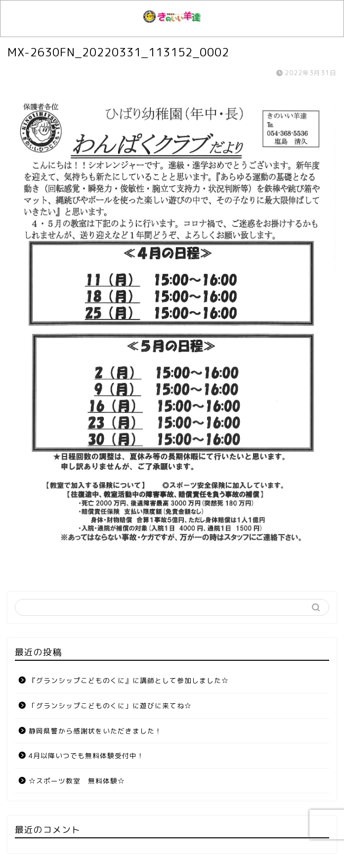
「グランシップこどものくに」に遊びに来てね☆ (110, 706)
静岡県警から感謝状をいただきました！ (95, 731)
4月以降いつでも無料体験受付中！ (86, 755)
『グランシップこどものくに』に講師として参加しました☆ (129, 680)
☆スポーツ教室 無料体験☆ (77, 781)
